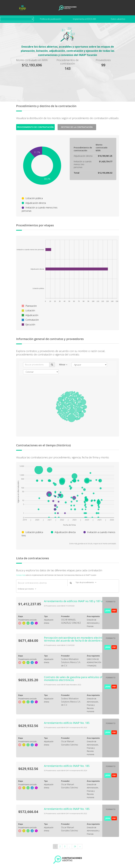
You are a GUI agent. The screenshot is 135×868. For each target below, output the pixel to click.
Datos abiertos (118, 19)
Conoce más (21, 575)
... (69, 846)
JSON (108, 611)
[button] (63, 365)
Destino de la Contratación (77, 127)
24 (75, 846)
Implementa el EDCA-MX (84, 19)
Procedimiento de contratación (35, 127)
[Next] (80, 847)
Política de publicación (51, 19)
